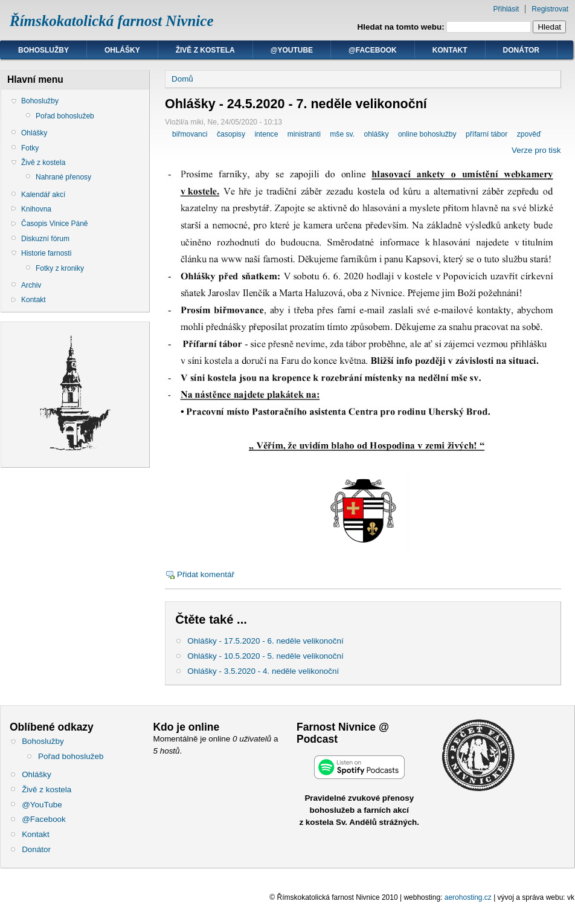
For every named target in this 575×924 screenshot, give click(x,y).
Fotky (30, 148)
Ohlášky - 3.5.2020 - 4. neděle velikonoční (263, 671)
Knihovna (36, 209)
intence (266, 134)
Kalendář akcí (43, 195)
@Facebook (373, 50)
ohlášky (376, 134)
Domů (182, 79)
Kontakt (450, 50)
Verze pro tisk (536, 150)
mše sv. (342, 134)
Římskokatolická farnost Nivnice (112, 21)
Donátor (521, 50)
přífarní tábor (487, 134)
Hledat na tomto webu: (402, 27)
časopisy (231, 134)
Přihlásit (506, 9)
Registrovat (550, 9)
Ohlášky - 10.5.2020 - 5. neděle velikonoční (265, 656)
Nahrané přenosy (63, 177)
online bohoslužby (427, 134)
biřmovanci (190, 134)
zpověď (529, 134)
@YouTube (292, 50)
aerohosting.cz (468, 897)
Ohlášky (122, 50)
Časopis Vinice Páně (55, 224)
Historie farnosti (46, 253)
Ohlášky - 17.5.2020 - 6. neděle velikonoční (265, 641)
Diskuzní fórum (45, 239)
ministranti (304, 134)
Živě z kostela (205, 50)
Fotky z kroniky (60, 268)
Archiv (31, 285)
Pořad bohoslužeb (65, 116)
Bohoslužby (43, 50)
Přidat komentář (206, 574)
